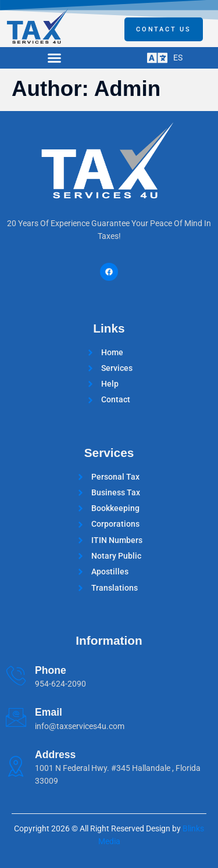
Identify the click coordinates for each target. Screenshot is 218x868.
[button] (55, 58)
